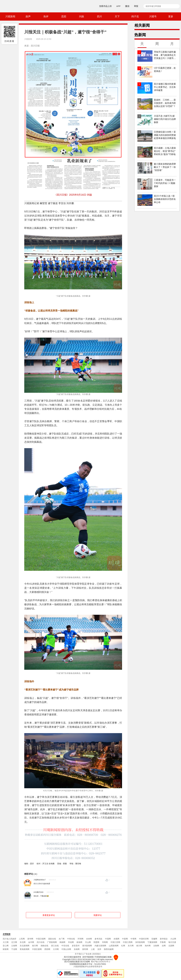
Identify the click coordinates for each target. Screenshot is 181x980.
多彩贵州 (76, 946)
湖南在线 (44, 946)
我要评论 (98, 915)
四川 (99, 16)
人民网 (22, 939)
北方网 (14, 942)
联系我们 (97, 954)
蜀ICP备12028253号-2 (101, 962)
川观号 (153, 16)
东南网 (77, 949)
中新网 (125, 939)
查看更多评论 (49, 915)
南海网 (79, 942)
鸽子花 (135, 16)
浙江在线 (55, 946)
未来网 (89, 939)
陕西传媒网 (109, 949)
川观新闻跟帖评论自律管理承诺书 (88, 967)
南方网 (35, 946)
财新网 (6, 949)
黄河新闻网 (87, 946)
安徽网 (154, 939)
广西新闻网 (52, 942)
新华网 (30, 939)
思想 (64, 16)
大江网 (6, 942)
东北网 (23, 942)
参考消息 (98, 939)
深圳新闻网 (140, 942)
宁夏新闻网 (152, 942)
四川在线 (41, 942)
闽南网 (62, 942)
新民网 (85, 949)
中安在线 (65, 946)
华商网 (105, 942)
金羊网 (31, 942)
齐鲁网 (163, 942)
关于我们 (79, 954)
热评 (46, 16)
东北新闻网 (25, 946)
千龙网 (14, 949)
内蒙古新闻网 (100, 946)
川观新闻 (10, 16)
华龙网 (71, 942)
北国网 (171, 946)
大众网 (173, 939)
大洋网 (56, 949)
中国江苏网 (115, 942)
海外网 (148, 946)
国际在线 (52, 939)
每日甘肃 (172, 942)
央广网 (62, 939)
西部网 (47, 949)
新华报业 (164, 939)
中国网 (108, 939)
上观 (93, 949)
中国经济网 (144, 939)
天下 (117, 16)
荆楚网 (96, 942)
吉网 (164, 946)
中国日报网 (41, 939)
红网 (123, 946)
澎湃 (99, 949)
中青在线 (71, 939)
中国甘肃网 (37, 949)
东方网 (131, 946)
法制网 (156, 946)
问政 (82, 16)
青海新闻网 (25, 949)
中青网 (133, 939)
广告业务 (88, 954)
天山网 (88, 942)
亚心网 (6, 946)
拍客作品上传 (105, 6)
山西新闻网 (114, 946)
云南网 (14, 946)
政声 (28, 16)
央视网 (116, 939)
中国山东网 (66, 949)
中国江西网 (128, 942)
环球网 (80, 939)
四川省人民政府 (9, 939)
